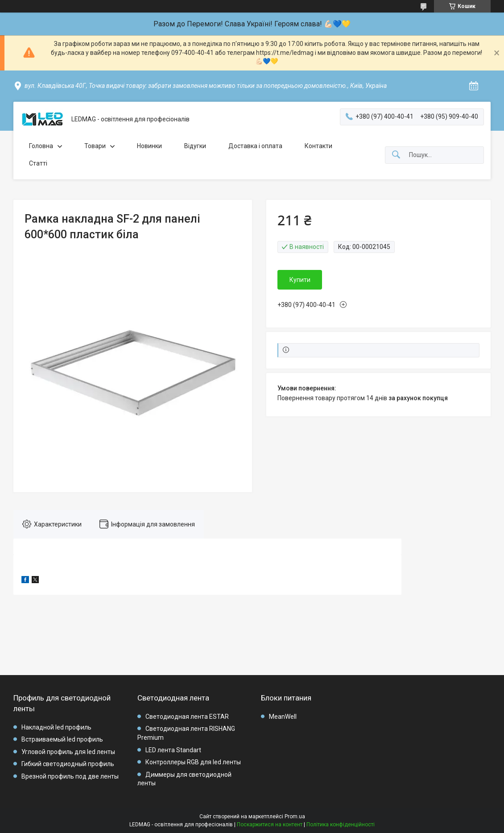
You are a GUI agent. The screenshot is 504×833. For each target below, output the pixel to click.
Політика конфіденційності (341, 825)
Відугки (195, 146)
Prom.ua (295, 816)
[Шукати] (396, 155)
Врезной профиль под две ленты (70, 776)
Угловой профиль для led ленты (68, 752)
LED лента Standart (173, 750)
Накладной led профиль (56, 727)
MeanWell (283, 717)
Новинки (149, 146)
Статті (38, 163)
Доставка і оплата (255, 146)
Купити (300, 280)
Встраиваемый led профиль (62, 739)
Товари (95, 146)
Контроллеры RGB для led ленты (193, 762)
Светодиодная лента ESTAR (187, 717)
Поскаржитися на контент (270, 825)
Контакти (318, 146)
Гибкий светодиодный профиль (68, 764)
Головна (41, 146)
